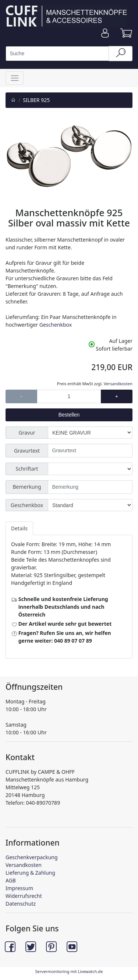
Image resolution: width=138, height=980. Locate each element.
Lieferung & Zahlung (30, 873)
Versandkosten (118, 384)
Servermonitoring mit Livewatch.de (69, 971)
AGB (11, 880)
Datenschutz (21, 904)
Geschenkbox (56, 325)
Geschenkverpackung (32, 857)
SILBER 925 (36, 100)
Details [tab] (19, 528)
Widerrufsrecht (24, 896)
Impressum (19, 888)
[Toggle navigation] (15, 78)
